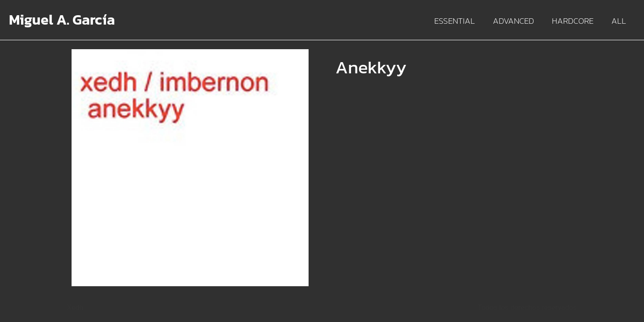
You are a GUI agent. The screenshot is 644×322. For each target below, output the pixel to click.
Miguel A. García (62, 20)
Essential (455, 21)
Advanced (513, 21)
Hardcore (573, 21)
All (619, 21)
